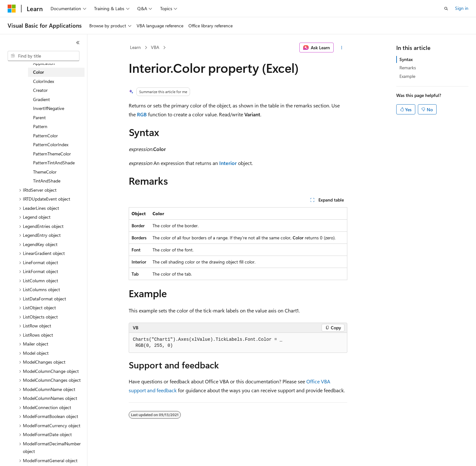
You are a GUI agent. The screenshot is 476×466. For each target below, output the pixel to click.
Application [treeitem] (44, 63)
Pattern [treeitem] (40, 126)
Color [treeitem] (38, 72)
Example (407, 76)
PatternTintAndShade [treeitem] (54, 163)
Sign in (462, 8)
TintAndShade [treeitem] (47, 181)
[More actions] (342, 48)
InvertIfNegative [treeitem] (49, 108)
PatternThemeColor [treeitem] (52, 154)
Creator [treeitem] (40, 90)
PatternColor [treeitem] (45, 136)
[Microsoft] (12, 9)
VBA (155, 47)
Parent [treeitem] (39, 117)
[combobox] (44, 56)
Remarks (408, 68)
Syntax (406, 59)
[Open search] (446, 9)
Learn (135, 47)
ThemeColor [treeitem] (45, 172)
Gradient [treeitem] (41, 99)
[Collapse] (78, 43)
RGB (142, 114)
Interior (228, 163)
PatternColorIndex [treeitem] (51, 144)
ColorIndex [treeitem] (44, 81)
